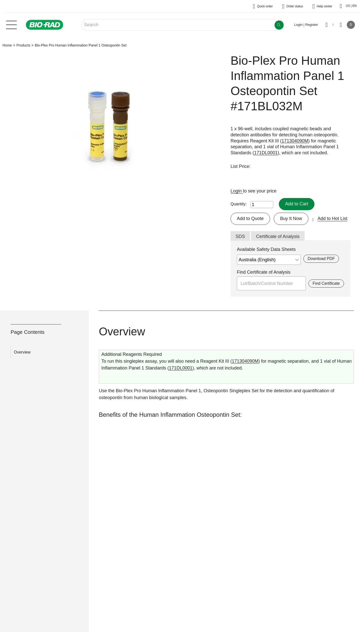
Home (7, 45)
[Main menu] (11, 24)
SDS (240, 236)
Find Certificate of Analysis (264, 272)
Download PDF (321, 259)
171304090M (295, 141)
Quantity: (239, 204)
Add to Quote (250, 219)
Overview (22, 352)
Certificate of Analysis (278, 236)
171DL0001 (266, 153)
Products (23, 45)
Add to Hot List (332, 219)
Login (237, 191)
